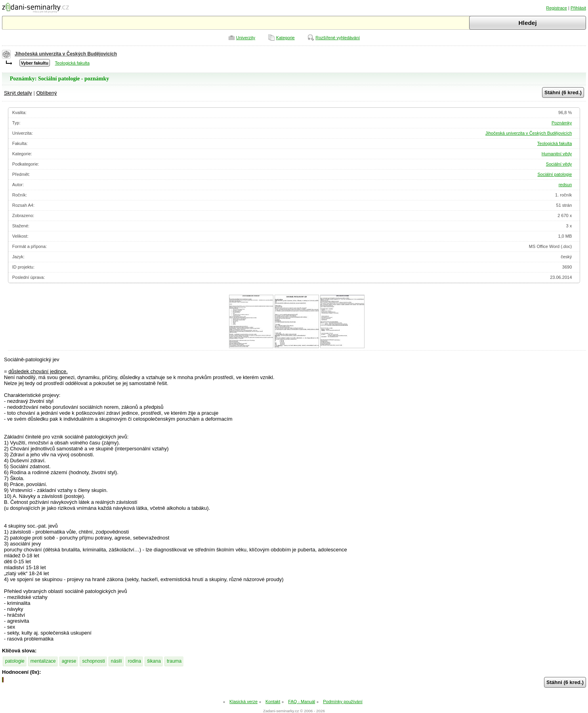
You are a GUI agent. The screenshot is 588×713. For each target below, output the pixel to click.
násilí (116, 661)
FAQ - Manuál (302, 702)
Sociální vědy (559, 164)
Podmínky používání (343, 702)
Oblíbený (46, 93)
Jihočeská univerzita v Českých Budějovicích (66, 54)
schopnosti (93, 661)
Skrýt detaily (18, 93)
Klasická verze (243, 702)
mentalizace (43, 661)
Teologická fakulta (72, 63)
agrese (69, 661)
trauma (174, 661)
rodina (135, 661)
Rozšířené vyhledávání (338, 38)
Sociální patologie (555, 174)
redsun (565, 185)
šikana (154, 661)
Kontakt (273, 702)
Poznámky (562, 123)
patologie (15, 661)
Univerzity (246, 38)
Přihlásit (578, 8)
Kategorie (285, 38)
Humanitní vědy (557, 154)
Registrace (556, 8)
